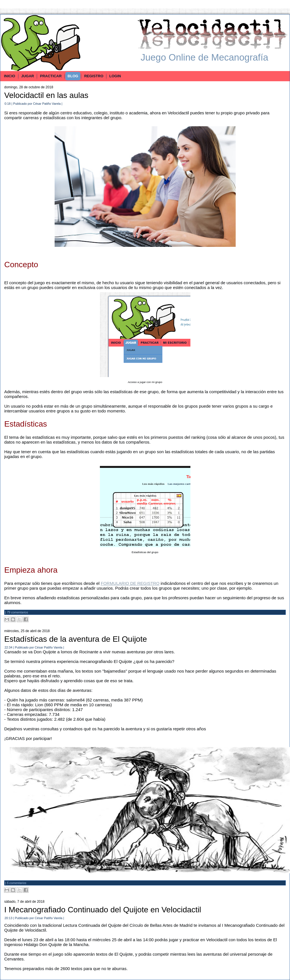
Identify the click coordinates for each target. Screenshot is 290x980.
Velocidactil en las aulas (46, 95)
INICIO (10, 76)
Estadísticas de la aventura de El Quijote (76, 639)
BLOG (73, 76)
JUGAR (28, 76)
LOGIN (115, 76)
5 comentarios (17, 883)
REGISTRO (94, 76)
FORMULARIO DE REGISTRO (130, 583)
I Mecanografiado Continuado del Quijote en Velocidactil (103, 910)
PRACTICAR (51, 76)
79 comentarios (17, 612)
